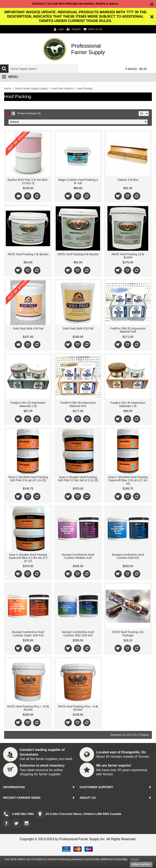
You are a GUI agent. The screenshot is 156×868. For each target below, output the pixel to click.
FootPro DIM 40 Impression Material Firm (78, 404)
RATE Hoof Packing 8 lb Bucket (78, 254)
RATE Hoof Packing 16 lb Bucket (128, 256)
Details (135, 859)
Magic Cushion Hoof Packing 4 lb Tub (78, 181)
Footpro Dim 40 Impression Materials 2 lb (128, 404)
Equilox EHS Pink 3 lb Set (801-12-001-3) (28, 181)
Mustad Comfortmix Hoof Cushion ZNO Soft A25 (78, 634)
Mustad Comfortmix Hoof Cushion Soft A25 (128, 556)
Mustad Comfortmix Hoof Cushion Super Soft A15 (28, 634)
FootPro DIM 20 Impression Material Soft (128, 330)
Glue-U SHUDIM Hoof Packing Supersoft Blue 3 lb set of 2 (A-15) (128, 480)
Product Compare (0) (29, 113)
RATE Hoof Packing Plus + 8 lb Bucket (78, 708)
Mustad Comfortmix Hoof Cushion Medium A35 (78, 556)
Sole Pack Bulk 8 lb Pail (78, 328)
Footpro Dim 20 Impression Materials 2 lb (28, 404)
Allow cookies (141, 864)
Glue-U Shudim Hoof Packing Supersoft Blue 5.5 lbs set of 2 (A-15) (28, 558)
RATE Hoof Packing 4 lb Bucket (28, 254)
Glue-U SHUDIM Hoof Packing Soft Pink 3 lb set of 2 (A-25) (28, 479)
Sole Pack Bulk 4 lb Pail (28, 328)
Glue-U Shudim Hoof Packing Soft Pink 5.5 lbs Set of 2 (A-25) (78, 479)
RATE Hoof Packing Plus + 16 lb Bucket (28, 708)
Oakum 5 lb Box (128, 180)
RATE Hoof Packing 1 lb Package (128, 634)
